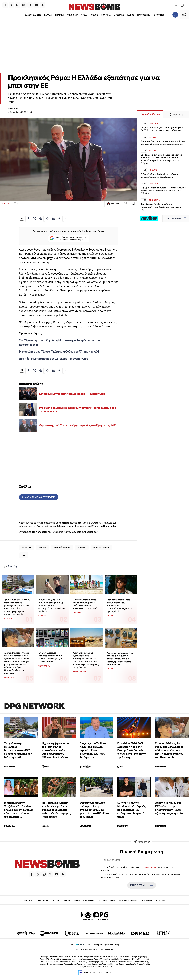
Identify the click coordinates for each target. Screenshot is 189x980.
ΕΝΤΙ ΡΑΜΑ (27, 547)
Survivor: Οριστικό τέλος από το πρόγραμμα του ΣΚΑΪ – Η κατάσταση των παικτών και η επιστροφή (85, 604)
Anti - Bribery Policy (128, 900)
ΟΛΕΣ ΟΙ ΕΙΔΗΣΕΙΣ (33, 15)
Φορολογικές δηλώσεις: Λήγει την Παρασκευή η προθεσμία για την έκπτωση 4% (161, 207)
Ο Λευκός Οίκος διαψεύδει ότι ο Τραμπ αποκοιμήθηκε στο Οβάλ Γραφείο (160, 175)
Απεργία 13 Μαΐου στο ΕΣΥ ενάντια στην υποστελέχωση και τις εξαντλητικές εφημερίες (169, 808)
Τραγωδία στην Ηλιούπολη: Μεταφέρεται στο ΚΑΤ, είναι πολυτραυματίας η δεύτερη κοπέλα (18, 750)
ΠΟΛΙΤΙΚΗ (60, 15)
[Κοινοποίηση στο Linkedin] (53, 219)
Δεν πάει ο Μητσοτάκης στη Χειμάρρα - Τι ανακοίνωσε (54, 359)
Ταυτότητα (28, 900)
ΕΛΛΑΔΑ (48, 15)
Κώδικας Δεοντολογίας (84, 900)
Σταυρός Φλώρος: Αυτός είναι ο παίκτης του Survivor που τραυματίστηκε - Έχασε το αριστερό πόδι (119, 606)
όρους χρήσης (151, 867)
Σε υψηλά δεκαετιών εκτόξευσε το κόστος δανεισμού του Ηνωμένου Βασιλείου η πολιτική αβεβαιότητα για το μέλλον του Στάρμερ (161, 159)
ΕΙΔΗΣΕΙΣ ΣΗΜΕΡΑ (101, 547)
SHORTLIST (159, 15)
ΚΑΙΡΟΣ (131, 15)
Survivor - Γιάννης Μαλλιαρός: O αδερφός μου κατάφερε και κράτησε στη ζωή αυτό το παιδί (132, 810)
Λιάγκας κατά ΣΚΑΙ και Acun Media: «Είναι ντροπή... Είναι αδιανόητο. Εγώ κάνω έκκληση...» (93, 750)
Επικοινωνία (146, 900)
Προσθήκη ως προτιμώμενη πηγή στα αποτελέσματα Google (68, 239)
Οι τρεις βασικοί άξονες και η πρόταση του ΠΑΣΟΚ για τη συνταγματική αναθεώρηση (162, 129)
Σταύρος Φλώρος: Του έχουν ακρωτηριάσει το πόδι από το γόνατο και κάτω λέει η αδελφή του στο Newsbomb (169, 750)
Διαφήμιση (161, 900)
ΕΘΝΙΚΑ (6, 204)
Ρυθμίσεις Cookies (107, 900)
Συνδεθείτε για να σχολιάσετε (39, 497)
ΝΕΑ (24, 555)
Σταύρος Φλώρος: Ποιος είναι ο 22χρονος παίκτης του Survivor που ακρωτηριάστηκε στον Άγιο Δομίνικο (51, 606)
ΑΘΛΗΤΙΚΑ (106, 15)
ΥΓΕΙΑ (84, 15)
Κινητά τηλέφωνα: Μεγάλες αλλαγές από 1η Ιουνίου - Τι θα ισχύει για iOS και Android (50, 657)
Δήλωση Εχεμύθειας (61, 900)
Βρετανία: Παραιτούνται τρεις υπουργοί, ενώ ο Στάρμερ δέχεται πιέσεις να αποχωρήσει (163, 143)
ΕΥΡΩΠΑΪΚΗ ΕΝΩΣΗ (62, 547)
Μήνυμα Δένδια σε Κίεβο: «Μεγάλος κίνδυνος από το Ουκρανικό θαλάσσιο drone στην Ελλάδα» (163, 190)
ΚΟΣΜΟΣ (94, 15)
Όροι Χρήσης (42, 900)
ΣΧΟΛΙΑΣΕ (113, 204)
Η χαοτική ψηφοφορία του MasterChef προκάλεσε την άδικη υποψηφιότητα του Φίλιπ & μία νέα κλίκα (55, 750)
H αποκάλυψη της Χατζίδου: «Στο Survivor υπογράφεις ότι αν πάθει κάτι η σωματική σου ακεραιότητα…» (19, 810)
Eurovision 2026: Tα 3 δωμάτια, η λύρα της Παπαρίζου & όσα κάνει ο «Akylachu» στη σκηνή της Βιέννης (132, 750)
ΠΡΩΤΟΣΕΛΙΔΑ (144, 15)
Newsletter (41, 532)
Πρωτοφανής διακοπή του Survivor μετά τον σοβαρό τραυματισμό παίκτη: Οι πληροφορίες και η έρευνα (56, 810)
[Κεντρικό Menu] (184, 15)
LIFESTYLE (119, 15)
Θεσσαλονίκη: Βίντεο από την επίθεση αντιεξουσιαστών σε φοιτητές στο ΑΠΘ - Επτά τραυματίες (94, 810)
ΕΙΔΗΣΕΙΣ (82, 547)
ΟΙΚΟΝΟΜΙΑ (73, 15)
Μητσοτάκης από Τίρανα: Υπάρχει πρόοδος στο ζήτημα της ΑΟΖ (59, 352)
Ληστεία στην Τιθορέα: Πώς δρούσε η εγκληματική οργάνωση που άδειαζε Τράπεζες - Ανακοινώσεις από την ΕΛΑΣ (120, 659)
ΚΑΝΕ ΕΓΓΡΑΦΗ (142, 885)
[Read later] (133, 204)
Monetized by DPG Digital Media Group (104, 944)
